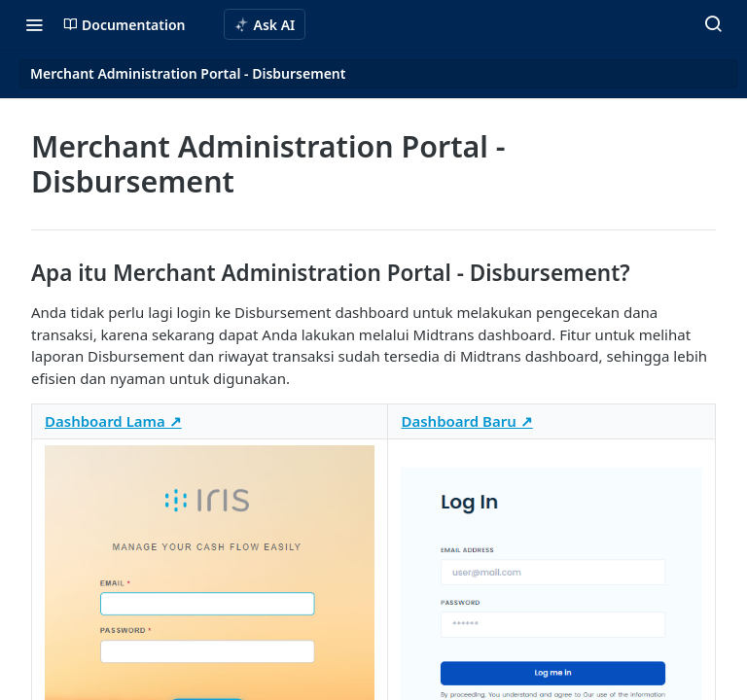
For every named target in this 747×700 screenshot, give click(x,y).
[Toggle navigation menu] (34, 24)
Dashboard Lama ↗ (113, 421)
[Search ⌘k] (713, 24)
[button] (210, 629)
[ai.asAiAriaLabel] (265, 24)
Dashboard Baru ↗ (466, 421)
